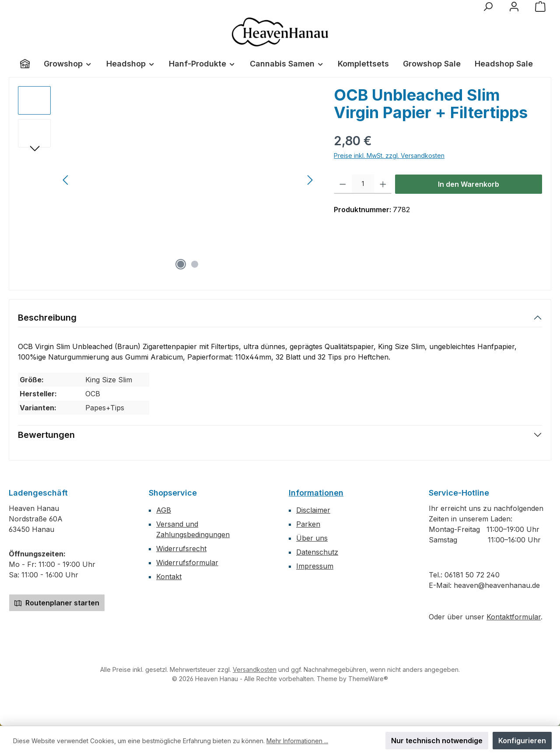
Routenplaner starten (57, 603)
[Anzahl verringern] (343, 184)
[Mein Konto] (514, 7)
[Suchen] (488, 7)
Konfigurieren (522, 741)
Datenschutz (317, 552)
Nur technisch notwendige (437, 741)
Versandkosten (255, 669)
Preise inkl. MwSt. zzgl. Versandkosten (389, 156)
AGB (164, 510)
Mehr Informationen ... (297, 741)
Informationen (316, 493)
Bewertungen (46, 435)
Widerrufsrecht (181, 549)
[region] (167, 180)
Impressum (315, 566)
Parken (308, 524)
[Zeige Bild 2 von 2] (195, 264)
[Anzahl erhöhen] (383, 184)
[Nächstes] (310, 180)
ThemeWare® (368, 679)
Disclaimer (313, 510)
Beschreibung (47, 318)
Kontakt (169, 577)
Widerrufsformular (187, 563)
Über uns (312, 538)
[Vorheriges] (66, 180)
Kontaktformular (514, 617)
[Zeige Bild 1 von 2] (181, 264)
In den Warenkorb (469, 184)
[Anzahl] (363, 184)
